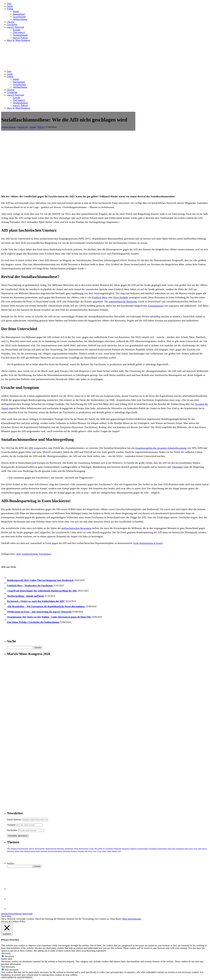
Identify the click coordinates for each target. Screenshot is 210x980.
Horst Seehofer (121, 297)
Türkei (109, 851)
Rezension (74, 851)
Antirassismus (69, 848)
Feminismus (118, 848)
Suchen (10, 863)
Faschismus (45, 554)
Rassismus (44, 851)
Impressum (27, 914)
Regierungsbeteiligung (55, 851)
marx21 (204, 848)
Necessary (9, 956)
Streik (90, 851)
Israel (173, 848)
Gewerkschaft (19, 17)
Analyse (32, 848)
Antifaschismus (20, 19)
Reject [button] (119, 919)
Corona (91, 848)
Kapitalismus (180, 848)
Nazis (22, 851)
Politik (10, 9)
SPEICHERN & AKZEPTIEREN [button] (17, 977)
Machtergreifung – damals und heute (25, 596)
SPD (31, 448)
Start (9, 4)
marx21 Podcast (20, 38)
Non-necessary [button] (8, 967)
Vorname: (12, 825)
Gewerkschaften (143, 848)
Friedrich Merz (99, 297)
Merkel (17, 851)
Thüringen (177, 467)
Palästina (27, 851)
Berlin (76, 848)
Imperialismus (162, 848)
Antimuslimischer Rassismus (55, 848)
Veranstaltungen (20, 35)
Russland (81, 851)
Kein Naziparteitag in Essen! (148, 543)
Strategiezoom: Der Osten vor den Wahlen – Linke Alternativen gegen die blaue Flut (49, 617)
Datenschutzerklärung (11, 914)
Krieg (191, 848)
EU (104, 848)
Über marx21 (19, 32)
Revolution (67, 851)
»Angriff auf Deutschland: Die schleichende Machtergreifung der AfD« (42, 591)
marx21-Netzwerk (15, 27)
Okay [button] (113, 919)
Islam (169, 848)
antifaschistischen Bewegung (76, 528)
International (19, 14)
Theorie (11, 22)
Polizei (33, 851)
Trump (104, 851)
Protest (38, 851)
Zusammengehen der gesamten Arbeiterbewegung (161, 448)
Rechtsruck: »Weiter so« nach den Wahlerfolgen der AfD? (36, 601)
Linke (199, 848)
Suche (10, 6)
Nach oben (6, 916)
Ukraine (114, 851)
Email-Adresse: (15, 819)
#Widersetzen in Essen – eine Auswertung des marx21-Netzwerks (39, 612)
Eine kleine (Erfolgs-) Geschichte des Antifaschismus (33, 622)
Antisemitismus (156, 306)
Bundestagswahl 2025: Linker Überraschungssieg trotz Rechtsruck (40, 580)
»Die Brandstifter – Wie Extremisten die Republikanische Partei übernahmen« (46, 606)
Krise (195, 848)
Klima (187, 848)
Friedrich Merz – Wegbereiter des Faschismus (30, 586)
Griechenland (153, 848)
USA (119, 851)
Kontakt (17, 30)
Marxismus (11, 851)
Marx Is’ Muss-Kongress (19, 40)
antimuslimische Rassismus (123, 301)
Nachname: (12, 830)
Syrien (95, 851)
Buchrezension (84, 848)
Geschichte (12, 25)
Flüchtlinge (126, 848)
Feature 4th (23, 127)
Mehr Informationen (132, 919)
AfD (18, 554)
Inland (16, 11)
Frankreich (133, 848)
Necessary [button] (6, 953)
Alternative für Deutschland (19, 848)
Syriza (99, 851)
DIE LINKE (98, 848)
